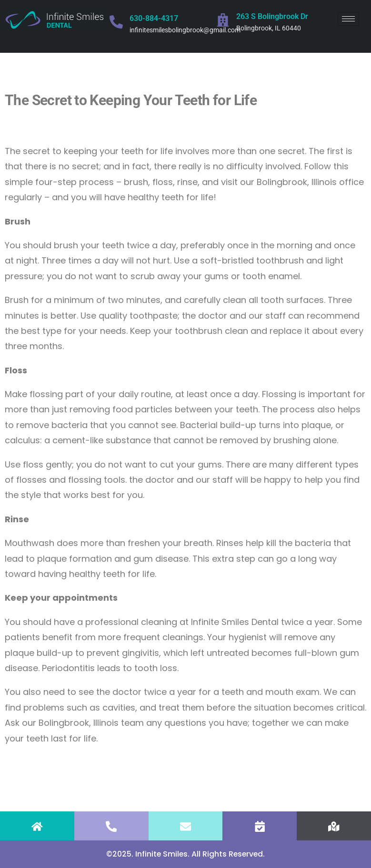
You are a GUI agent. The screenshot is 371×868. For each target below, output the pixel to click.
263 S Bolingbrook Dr (272, 16)
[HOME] (37, 826)
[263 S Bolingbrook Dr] (223, 20)
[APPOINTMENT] (260, 826)
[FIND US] (334, 826)
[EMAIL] (185, 826)
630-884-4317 (154, 18)
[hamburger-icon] (348, 19)
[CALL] (111, 826)
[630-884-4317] (116, 22)
